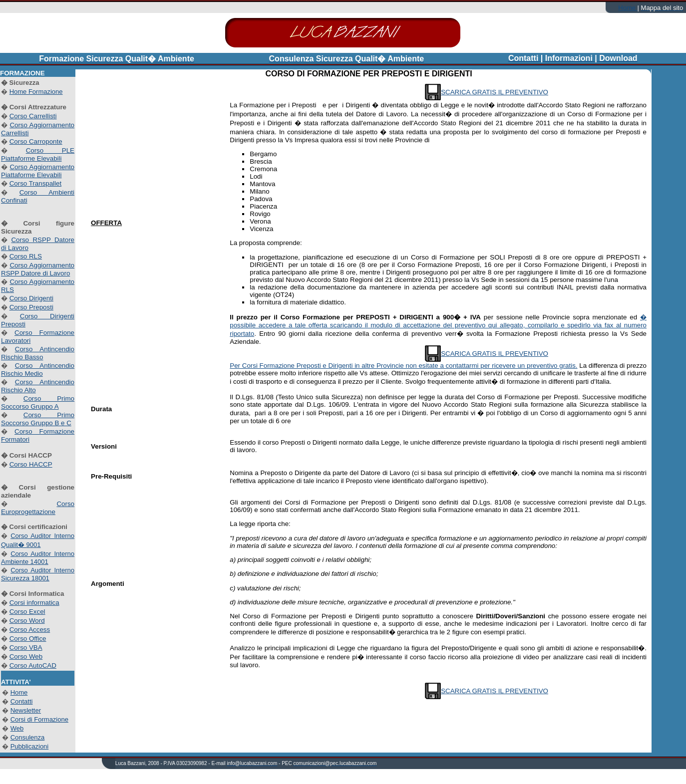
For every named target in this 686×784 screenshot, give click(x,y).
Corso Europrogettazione (38, 508)
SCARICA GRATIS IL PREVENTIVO (495, 92)
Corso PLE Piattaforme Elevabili (38, 154)
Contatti (22, 701)
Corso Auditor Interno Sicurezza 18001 (38, 574)
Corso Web (26, 656)
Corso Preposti (31, 307)
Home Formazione (36, 92)
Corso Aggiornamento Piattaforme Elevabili (38, 171)
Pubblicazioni (30, 746)
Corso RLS (26, 256)
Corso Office (28, 639)
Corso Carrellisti (33, 116)
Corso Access (30, 630)
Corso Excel (27, 612)
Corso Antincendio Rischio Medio (38, 370)
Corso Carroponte (36, 141)
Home (628, 8)
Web (17, 728)
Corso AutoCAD (33, 665)
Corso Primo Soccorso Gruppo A (38, 402)
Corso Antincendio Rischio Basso (38, 353)
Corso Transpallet (35, 183)
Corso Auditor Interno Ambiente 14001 (38, 558)
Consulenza (28, 737)
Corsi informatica (34, 603)
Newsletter (26, 710)
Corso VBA (26, 648)
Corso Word (27, 621)
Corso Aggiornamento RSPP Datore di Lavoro (38, 269)
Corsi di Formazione (39, 719)
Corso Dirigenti (31, 298)
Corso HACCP (31, 464)
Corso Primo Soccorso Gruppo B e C (38, 419)
